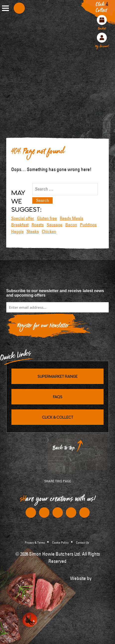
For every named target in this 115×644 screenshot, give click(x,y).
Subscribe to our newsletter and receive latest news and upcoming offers (55, 293)
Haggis (17, 232)
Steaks (33, 232)
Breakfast (20, 225)
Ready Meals (72, 218)
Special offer (23, 218)
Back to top (64, 449)
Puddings (88, 225)
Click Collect (102, 8)
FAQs (58, 397)
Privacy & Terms (35, 542)
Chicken (49, 232)
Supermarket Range (57, 376)
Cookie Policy (60, 542)
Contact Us (82, 542)
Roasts (38, 225)
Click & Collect (58, 417)
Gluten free (47, 218)
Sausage (55, 225)
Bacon (71, 225)
